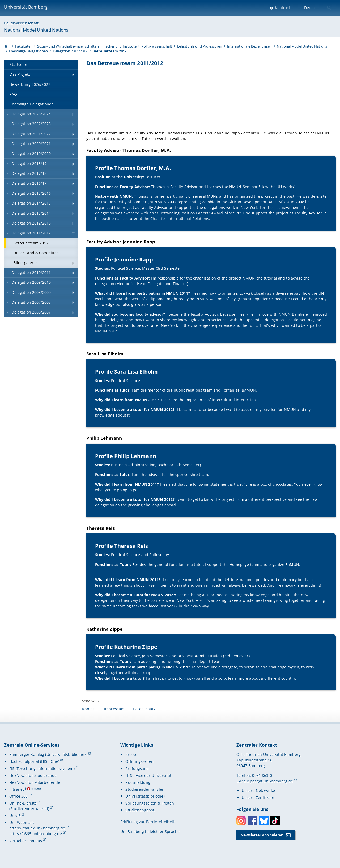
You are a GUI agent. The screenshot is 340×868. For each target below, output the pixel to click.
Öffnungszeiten (139, 761)
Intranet (17, 789)
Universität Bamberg (26, 7)
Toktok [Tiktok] (275, 821)
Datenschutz (144, 709)
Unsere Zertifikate (258, 797)
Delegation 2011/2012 (70, 51)
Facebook (252, 821)
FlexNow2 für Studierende (33, 775)
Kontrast (282, 8)
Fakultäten (24, 46)
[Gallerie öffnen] (211, 98)
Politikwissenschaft (21, 23)
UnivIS (15, 816)
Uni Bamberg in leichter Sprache (150, 831)
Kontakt (89, 709)
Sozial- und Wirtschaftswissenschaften (68, 46)
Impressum (114, 709)
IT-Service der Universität (148, 775)
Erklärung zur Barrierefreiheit (147, 822)
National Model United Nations (36, 30)
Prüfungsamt (137, 769)
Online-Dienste (23, 803)
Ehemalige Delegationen (28, 51)
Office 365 (18, 796)
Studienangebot (140, 810)
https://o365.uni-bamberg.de (36, 834)
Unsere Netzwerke (258, 791)
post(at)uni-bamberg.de (271, 781)
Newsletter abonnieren (262, 835)
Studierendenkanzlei (144, 789)
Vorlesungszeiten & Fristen (150, 803)
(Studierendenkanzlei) (29, 809)
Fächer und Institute (120, 46)
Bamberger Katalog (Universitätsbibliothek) (48, 754)
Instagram (241, 821)
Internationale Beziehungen (250, 46)
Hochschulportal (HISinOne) (34, 761)
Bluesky (264, 821)
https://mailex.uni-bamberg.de (37, 828)
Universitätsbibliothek (145, 796)
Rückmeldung (138, 782)
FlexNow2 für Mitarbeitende (35, 782)
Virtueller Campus (26, 841)
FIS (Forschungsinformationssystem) (42, 769)
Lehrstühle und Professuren (200, 46)
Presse (131, 754)
